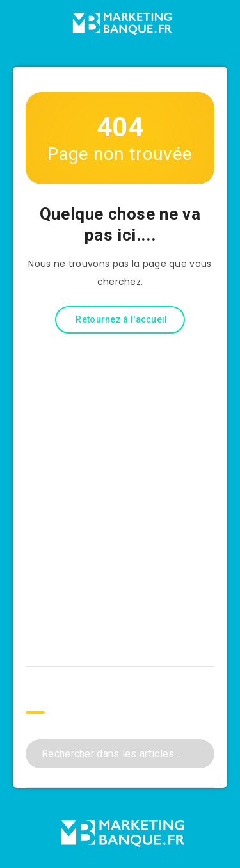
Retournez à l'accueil (121, 319)
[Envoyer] (200, 752)
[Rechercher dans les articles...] (120, 754)
